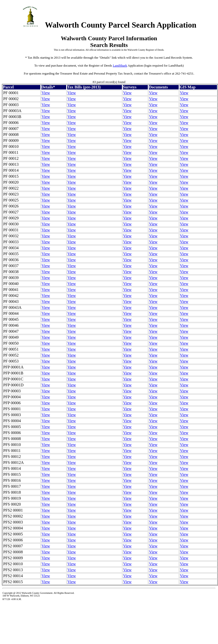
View (46, 93)
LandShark (120, 65)
